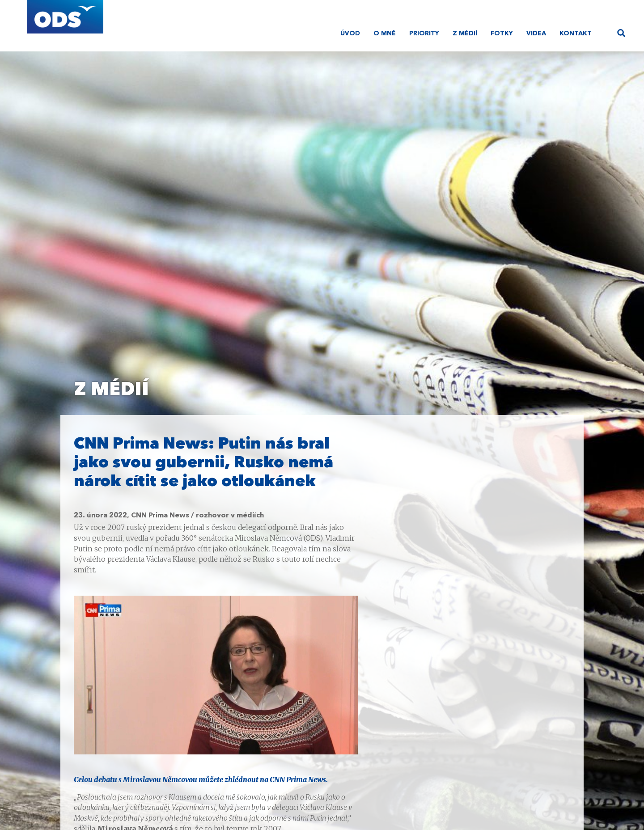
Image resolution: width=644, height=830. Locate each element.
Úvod (350, 34)
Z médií (465, 34)
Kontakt (576, 34)
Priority (424, 34)
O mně (385, 34)
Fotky (502, 34)
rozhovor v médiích (230, 516)
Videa (536, 34)
